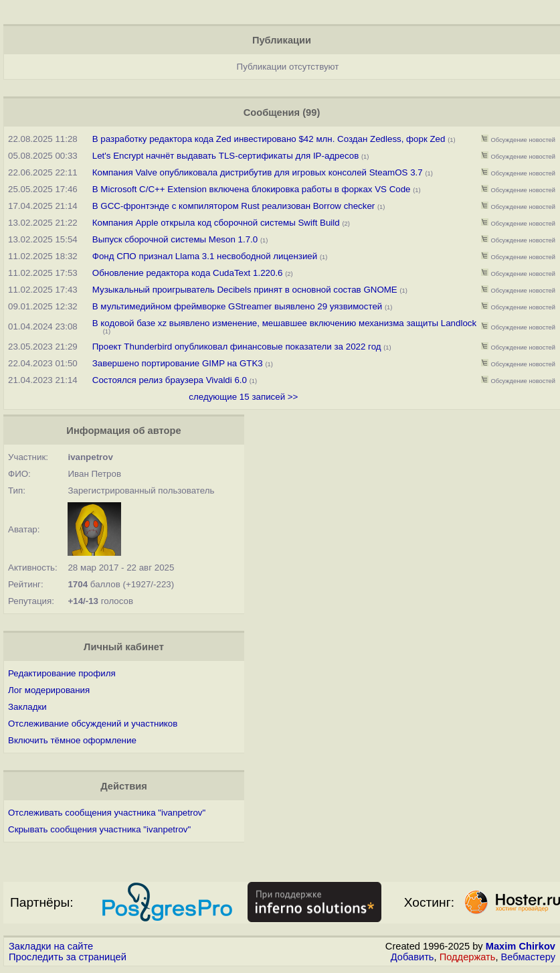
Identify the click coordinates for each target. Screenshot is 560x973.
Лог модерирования (49, 690)
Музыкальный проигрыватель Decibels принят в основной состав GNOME (245, 290)
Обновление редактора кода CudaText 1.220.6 (188, 273)
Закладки (27, 707)
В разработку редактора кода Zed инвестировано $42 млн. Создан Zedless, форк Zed (269, 139)
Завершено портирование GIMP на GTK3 (178, 363)
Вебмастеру (528, 957)
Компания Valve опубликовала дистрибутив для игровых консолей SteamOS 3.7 (258, 172)
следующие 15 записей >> (243, 397)
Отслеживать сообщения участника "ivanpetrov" (107, 813)
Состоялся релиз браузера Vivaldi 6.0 (170, 380)
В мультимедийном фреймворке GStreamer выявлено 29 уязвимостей (238, 306)
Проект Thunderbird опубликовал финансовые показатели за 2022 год (237, 347)
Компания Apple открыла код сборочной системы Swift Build (216, 223)
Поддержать (468, 957)
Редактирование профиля (62, 673)
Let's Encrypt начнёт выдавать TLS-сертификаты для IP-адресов (225, 156)
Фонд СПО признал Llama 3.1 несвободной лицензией (205, 256)
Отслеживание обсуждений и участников (93, 724)
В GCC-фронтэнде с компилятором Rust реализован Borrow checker (234, 206)
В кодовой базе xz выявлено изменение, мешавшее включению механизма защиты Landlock (284, 323)
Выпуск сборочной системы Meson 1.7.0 (175, 239)
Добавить (412, 957)
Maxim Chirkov (521, 946)
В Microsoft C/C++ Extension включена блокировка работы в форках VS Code (252, 189)
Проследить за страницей (68, 957)
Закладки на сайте (51, 946)
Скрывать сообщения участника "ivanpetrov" (99, 829)
